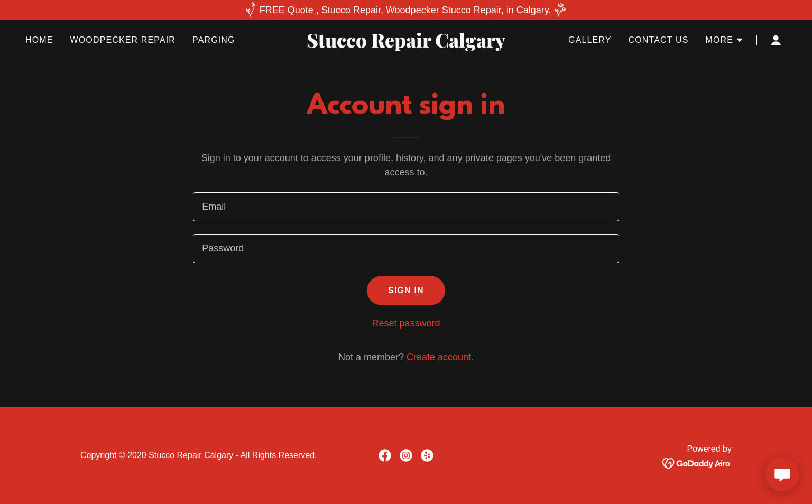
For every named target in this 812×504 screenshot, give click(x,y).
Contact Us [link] (659, 40)
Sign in (406, 290)
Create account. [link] (440, 357)
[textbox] (406, 207)
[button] (725, 40)
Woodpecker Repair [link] (123, 40)
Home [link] (39, 40)
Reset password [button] (406, 323)
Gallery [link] (590, 40)
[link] (406, 44)
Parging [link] (214, 40)
